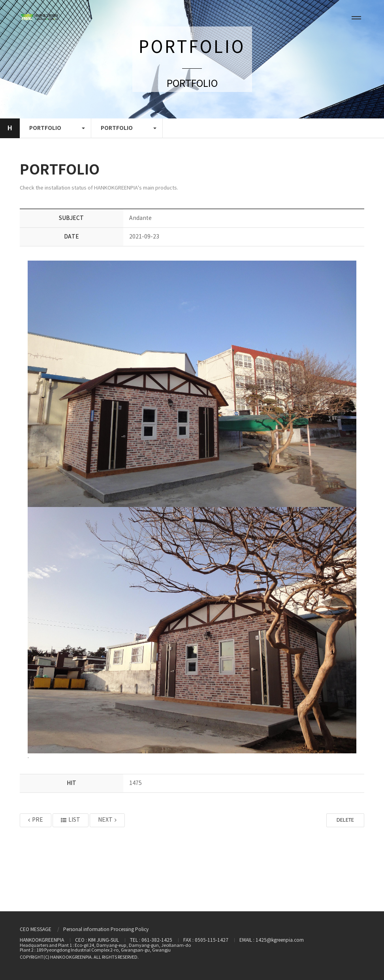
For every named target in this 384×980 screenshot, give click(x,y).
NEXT (107, 820)
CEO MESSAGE (36, 930)
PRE (36, 820)
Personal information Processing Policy (106, 930)
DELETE (345, 820)
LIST (71, 820)
